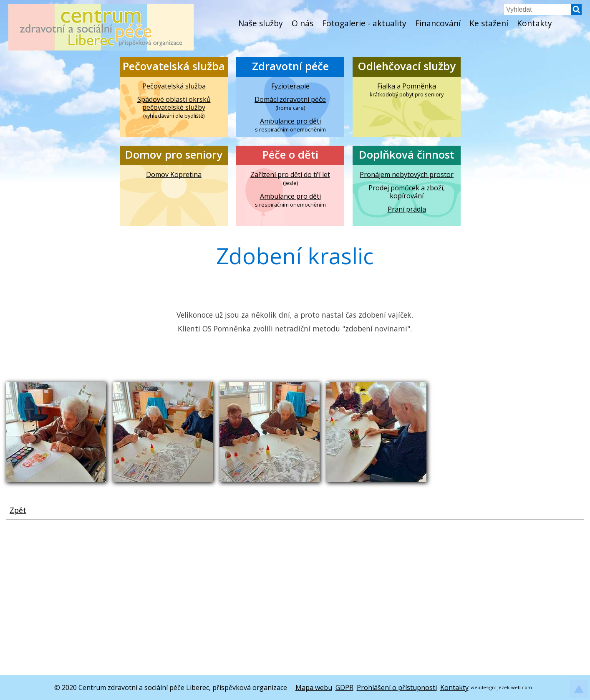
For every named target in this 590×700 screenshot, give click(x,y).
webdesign (483, 687)
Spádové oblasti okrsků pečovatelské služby (174, 104)
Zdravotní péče (290, 66)
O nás (303, 23)
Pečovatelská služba (174, 66)
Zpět (18, 510)
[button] (576, 13)
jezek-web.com (515, 687)
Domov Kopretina (174, 175)
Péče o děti (290, 155)
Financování (438, 23)
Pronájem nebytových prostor (407, 175)
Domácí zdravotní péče (290, 100)
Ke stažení (489, 23)
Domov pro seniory (174, 155)
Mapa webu (314, 687)
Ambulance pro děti (290, 121)
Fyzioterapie (290, 86)
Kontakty (535, 23)
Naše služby (261, 23)
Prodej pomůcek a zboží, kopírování (407, 192)
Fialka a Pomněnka (407, 86)
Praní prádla (407, 209)
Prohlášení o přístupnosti (397, 687)
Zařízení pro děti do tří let (290, 175)
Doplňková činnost (407, 155)
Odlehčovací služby (407, 66)
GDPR (344, 687)
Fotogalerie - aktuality (364, 23)
